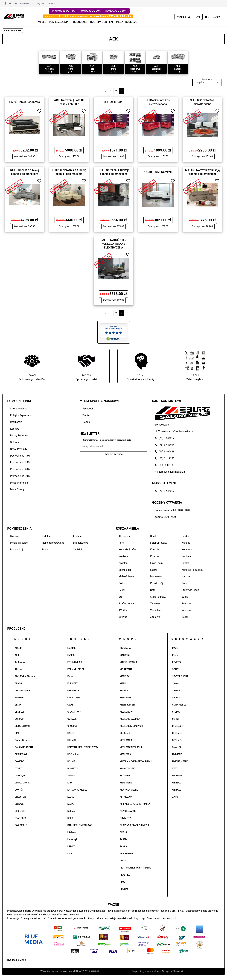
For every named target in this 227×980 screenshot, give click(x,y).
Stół (121, 597)
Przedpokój (157, 583)
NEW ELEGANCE (128, 811)
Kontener (187, 550)
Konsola (155, 550)
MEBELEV (125, 676)
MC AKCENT (126, 669)
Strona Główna (27, 4)
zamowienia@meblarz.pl (171, 472)
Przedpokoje (17, 550)
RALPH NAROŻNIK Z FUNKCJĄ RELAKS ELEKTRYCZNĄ (113, 244)
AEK (17, 655)
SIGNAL (176, 683)
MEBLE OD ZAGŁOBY (130, 719)
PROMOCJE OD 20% (89, 11)
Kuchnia (186, 556)
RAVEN (176, 648)
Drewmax (19, 804)
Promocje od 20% (20, 469)
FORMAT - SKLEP (76, 669)
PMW (122, 882)
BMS (17, 733)
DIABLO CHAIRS (23, 783)
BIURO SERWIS (22, 726)
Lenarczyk (73, 839)
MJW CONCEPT (128, 769)
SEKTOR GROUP (180, 676)
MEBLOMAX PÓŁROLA (131, 747)
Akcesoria (124, 536)
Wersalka (155, 610)
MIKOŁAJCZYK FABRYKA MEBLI (136, 761)
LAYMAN (72, 832)
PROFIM (124, 889)
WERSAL (177, 783)
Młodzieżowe (81, 543)
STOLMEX (177, 740)
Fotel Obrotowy (159, 543)
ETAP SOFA (20, 818)
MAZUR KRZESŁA (129, 662)
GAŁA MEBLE (74, 698)
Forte (70, 676)
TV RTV (123, 610)
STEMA (176, 712)
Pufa (184, 583)
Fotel (121, 543)
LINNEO (71, 846)
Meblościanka (127, 576)
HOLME (71, 761)
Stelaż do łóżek (190, 590)
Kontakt (53, 4)
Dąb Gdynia (20, 776)
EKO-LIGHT (20, 811)
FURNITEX (73, 683)
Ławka (185, 563)
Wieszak (186, 610)
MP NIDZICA (126, 797)
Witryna (123, 617)
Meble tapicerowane (53, 543)
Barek (153, 536)
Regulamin (41, 4)
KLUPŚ (71, 804)
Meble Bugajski (127, 705)
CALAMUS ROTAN (24, 747)
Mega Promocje (19, 483)
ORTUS (123, 832)
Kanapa (186, 543)
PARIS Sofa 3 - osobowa (25, 102)
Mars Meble (126, 648)
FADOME (72, 648)
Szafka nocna (126, 604)
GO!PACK (72, 719)
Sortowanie (207, 79)
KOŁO (70, 818)
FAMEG (71, 655)
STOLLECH (178, 726)
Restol (175, 655)
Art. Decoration (22, 691)
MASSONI (125, 655)
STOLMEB (177, 733)
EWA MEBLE (21, 825)
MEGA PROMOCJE (127, 22)
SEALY (175, 669)
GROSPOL (72, 726)
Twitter (86, 415)
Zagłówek (156, 617)
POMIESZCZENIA (59, 22)
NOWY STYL (126, 818)
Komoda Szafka (128, 550)
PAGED (123, 839)
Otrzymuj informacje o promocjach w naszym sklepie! (107, 440)
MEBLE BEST (126, 698)
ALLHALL (19, 669)
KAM (70, 783)
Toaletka (187, 604)
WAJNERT (177, 776)
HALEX (71, 733)
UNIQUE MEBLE (180, 761)
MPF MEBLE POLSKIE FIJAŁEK (135, 804)
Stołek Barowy (158, 597)
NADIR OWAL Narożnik (158, 172)
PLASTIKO (125, 875)
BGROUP (19, 719)
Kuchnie (78, 536)
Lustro (154, 570)
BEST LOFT (20, 712)
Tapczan (155, 604)
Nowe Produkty (19, 449)
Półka (122, 583)
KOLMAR (72, 811)
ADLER (18, 648)
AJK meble (20, 662)
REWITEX (177, 662)
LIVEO (70, 854)
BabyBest (19, 698)
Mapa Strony (17, 489)
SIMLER (176, 691)
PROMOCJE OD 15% (63, 11)
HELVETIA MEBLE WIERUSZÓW (83, 747)
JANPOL (72, 776)
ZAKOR (176, 797)
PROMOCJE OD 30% (115, 11)
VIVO (175, 769)
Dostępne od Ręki (20, 456)
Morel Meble (126, 783)
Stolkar (176, 719)
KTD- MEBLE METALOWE (80, 825)
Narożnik (187, 576)
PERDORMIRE (127, 854)
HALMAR (72, 740)
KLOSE (71, 797)
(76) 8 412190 (165, 458)
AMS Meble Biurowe (25, 676)
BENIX (18, 705)
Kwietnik (123, 563)
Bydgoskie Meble (23, 740)
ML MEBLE (125, 776)
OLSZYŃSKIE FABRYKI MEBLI (134, 825)
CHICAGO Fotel (113, 102)
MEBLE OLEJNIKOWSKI (131, 726)
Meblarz (124, 691)
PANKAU (124, 846)
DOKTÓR (19, 790)
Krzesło (154, 556)
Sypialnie (78, 550)
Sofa (153, 590)
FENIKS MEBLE (75, 662)
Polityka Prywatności (22, 415)
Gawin (71, 705)
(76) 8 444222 (165, 438)
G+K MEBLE (73, 691)
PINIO (123, 861)
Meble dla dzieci (19, 543)
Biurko (185, 536)
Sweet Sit (177, 747)
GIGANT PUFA (74, 712)
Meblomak (125, 733)
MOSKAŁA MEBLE (129, 790)
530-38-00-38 (164, 465)
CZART (18, 769)
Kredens (123, 556)
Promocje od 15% (20, 462)
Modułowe (156, 576)
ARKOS (18, 683)
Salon (45, 550)
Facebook (88, 409)
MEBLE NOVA (127, 712)
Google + (87, 422)
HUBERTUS (73, 769)
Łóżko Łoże (125, 570)
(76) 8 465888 (165, 452)
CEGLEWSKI (21, 754)
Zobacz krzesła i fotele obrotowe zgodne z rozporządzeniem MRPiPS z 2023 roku (88, 16)
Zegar (185, 617)
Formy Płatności (19, 436)
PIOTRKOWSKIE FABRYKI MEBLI (136, 868)
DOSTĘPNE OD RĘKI (102, 22)
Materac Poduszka (192, 570)
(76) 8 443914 (165, 445)
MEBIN (123, 683)
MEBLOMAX (126, 740)
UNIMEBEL (178, 754)
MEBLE (42, 22)
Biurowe (15, 536)
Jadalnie (46, 536)
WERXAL (177, 790)
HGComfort (73, 754)
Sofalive (176, 698)
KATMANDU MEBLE (77, 790)
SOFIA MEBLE (179, 705)
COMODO (19, 761)
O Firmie (15, 442)
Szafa (185, 597)
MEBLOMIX (125, 754)
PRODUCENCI (79, 22)
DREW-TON (20, 797)
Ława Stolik (157, 563)
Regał (122, 590)
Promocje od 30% (20, 476)
